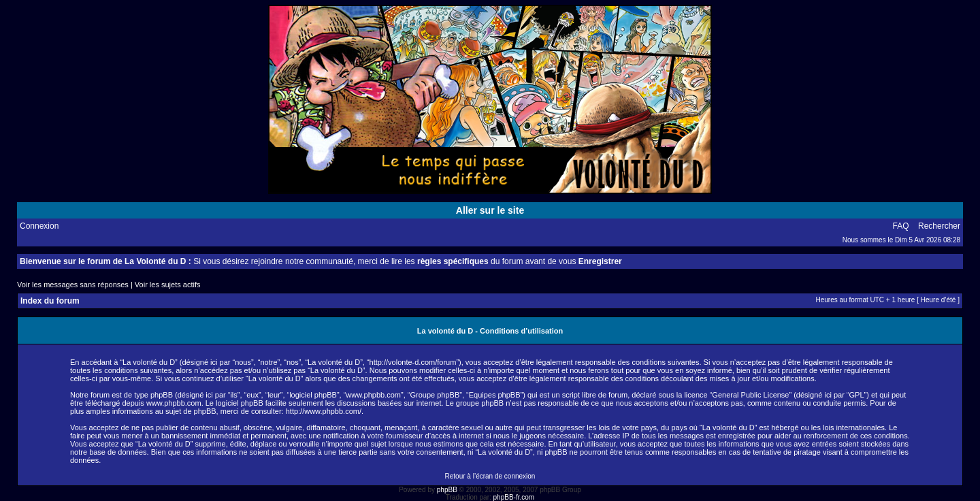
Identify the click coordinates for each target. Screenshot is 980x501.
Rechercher (939, 226)
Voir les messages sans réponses (73, 285)
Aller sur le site (490, 210)
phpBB (447, 490)
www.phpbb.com (174, 403)
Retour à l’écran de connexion (490, 476)
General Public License (750, 395)
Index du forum (50, 301)
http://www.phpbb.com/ (324, 411)
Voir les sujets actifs (168, 285)
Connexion (39, 226)
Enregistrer (600, 261)
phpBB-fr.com (514, 497)
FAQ (901, 226)
